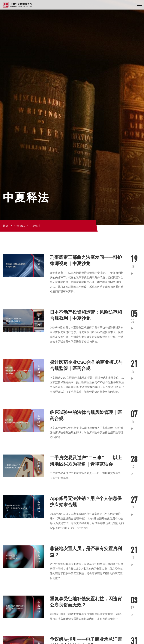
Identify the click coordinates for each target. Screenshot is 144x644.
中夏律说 (19, 226)
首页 (5, 226)
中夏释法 (35, 226)
